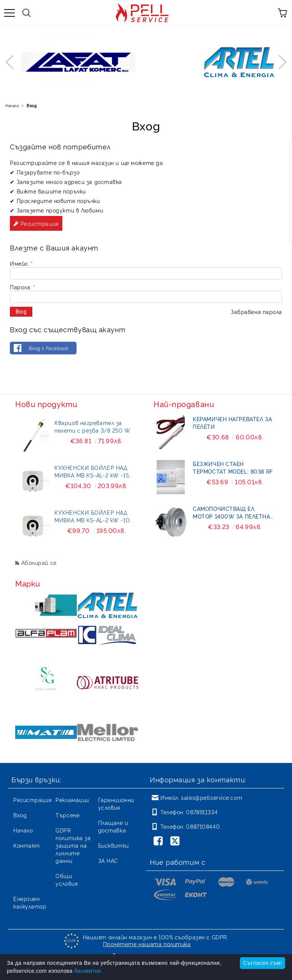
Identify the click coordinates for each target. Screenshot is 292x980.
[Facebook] (160, 842)
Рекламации (72, 800)
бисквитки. (88, 971)
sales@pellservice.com (212, 797)
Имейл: (21, 263)
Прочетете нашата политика (147, 944)
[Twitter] (176, 842)
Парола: (22, 287)
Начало (12, 105)
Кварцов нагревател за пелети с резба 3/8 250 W (92, 426)
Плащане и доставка (113, 826)
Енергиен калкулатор (30, 902)
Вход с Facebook (48, 348)
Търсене (67, 815)
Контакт (27, 845)
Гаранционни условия (116, 803)
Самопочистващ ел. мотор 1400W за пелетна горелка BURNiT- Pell (231, 512)
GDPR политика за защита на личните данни (73, 845)
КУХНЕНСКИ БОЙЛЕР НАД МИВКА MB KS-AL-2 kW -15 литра (92, 471)
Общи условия (67, 879)
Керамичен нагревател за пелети (232, 423)
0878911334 (202, 812)
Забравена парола (256, 312)
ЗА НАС (108, 860)
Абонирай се (39, 562)
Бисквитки (113, 845)
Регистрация (40, 223)
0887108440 (203, 826)
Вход (20, 815)
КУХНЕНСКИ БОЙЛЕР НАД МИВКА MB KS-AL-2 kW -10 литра (92, 516)
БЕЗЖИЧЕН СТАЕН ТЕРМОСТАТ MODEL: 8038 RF (233, 467)
